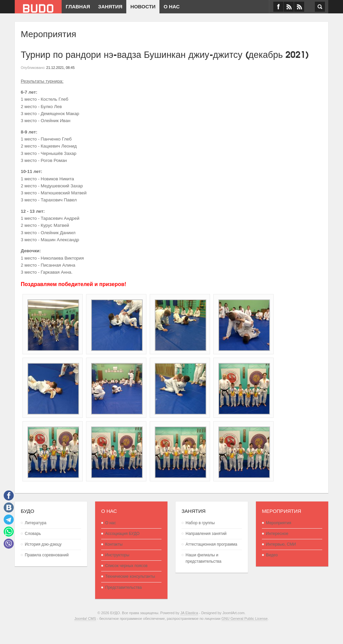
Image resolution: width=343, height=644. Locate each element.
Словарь (33, 534)
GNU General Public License (245, 619)
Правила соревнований (47, 555)
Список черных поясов (126, 566)
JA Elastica (189, 613)
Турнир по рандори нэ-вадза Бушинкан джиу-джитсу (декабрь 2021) (165, 54)
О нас (111, 523)
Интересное (277, 534)
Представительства (123, 587)
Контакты (114, 544)
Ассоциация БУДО (122, 534)
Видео (272, 555)
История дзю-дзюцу (43, 544)
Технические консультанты (130, 576)
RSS (299, 7)
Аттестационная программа (211, 544)
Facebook (278, 7)
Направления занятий (206, 534)
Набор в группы (200, 523)
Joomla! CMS (85, 619)
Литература (36, 523)
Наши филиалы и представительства (203, 558)
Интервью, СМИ (281, 544)
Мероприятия (279, 523)
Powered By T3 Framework (171, 631)
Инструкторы (117, 555)
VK (289, 7)
